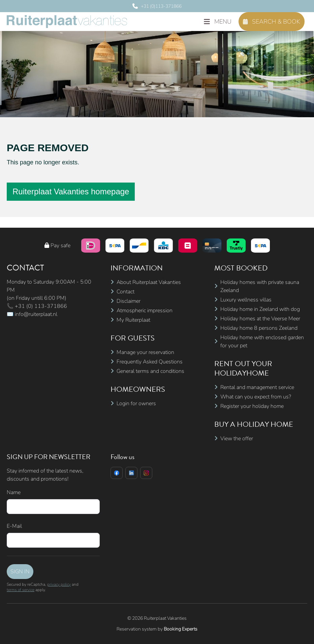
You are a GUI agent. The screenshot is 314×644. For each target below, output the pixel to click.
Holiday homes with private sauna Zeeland (260, 286)
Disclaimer (129, 301)
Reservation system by (157, 629)
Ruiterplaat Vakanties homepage (71, 191)
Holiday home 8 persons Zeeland (259, 328)
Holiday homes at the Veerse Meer (260, 319)
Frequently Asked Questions (150, 362)
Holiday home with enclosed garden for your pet (262, 342)
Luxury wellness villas (246, 300)
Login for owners (136, 404)
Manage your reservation (145, 352)
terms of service (21, 590)
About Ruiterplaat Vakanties (149, 282)
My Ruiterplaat (133, 320)
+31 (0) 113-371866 (41, 306)
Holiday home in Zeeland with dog (260, 309)
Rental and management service (257, 387)
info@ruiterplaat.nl (36, 314)
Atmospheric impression (145, 311)
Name (14, 492)
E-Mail (14, 526)
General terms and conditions (150, 371)
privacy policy (59, 584)
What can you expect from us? (256, 397)
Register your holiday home (252, 406)
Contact (125, 292)
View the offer (237, 439)
